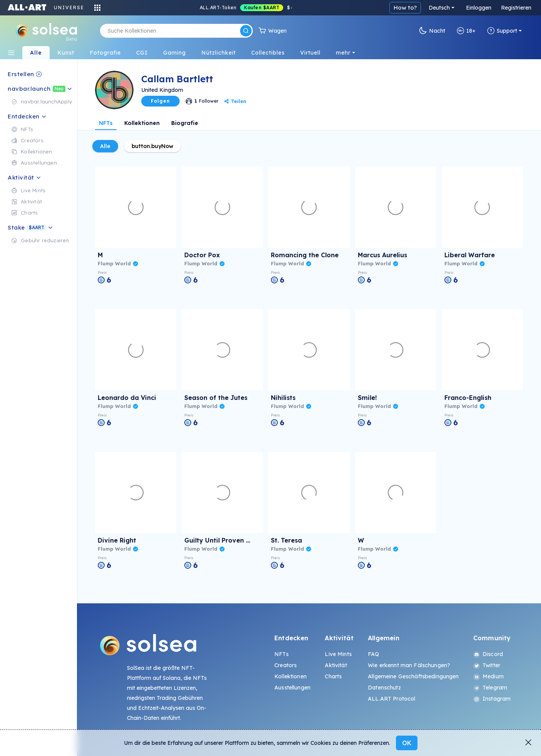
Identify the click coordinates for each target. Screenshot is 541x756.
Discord (488, 654)
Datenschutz (384, 688)
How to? (405, 7)
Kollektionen (142, 123)
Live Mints (338, 654)
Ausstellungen (292, 688)
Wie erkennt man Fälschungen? (409, 665)
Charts (333, 676)
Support (502, 31)
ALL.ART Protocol (392, 699)
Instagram (492, 699)
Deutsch (439, 8)
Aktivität (336, 665)
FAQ (373, 654)
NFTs (106, 123)
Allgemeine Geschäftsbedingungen (413, 676)
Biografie (185, 123)
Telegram (490, 688)
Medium (488, 676)
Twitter (487, 665)
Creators (286, 665)
